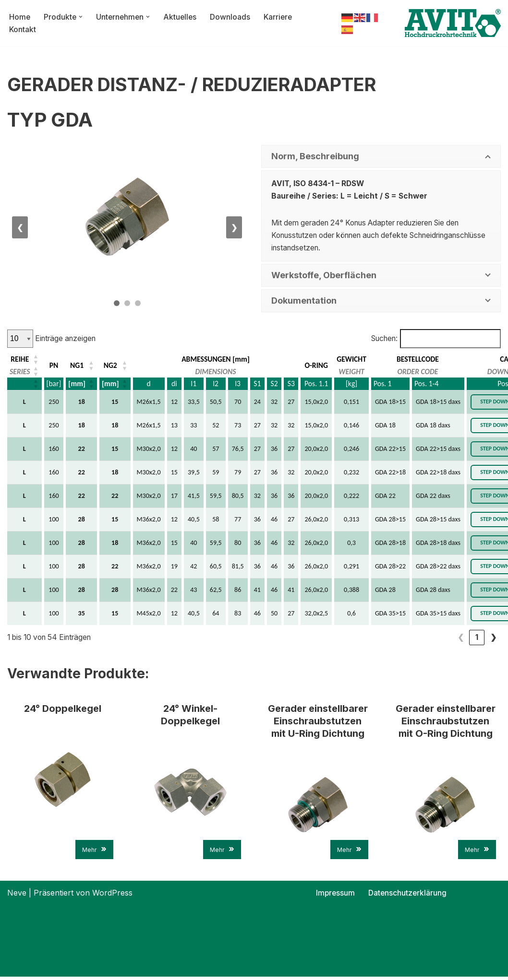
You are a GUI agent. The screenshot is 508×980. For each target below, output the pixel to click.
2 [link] (411, 639)
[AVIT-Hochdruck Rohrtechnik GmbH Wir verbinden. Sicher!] (453, 23)
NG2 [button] (112, 366)
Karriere (282, 16)
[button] (82, 17)
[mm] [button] (78, 385)
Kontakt (23, 29)
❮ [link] (379, 639)
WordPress (112, 896)
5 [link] (460, 639)
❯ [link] (493, 639)
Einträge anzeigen (67, 339)
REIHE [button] (20, 360)
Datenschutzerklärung (408, 896)
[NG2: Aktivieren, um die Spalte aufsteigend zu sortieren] (116, 366)
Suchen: (381, 339)
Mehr (94, 852)
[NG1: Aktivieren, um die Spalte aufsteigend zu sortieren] (83, 366)
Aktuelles (183, 16)
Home (20, 16)
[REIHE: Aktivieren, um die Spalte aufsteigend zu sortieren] (25, 360)
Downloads (233, 16)
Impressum (335, 896)
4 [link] (444, 639)
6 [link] (477, 639)
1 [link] (395, 639)
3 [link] (428, 639)
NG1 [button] (78, 366)
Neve (17, 896)
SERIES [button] (20, 372)
